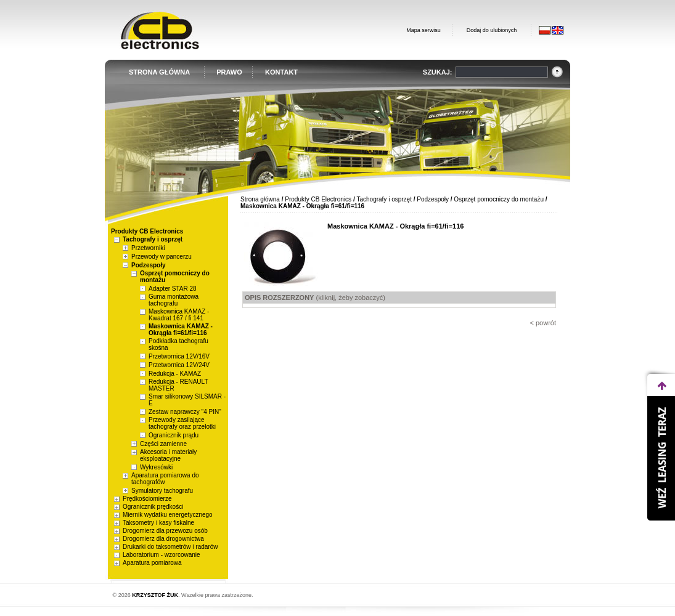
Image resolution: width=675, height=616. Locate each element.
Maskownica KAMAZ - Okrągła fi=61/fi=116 (181, 330)
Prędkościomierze (147, 499)
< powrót (543, 323)
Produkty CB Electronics (318, 199)
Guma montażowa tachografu (174, 300)
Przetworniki (148, 248)
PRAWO (229, 72)
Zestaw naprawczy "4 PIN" (185, 412)
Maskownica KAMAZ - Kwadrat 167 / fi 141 (179, 315)
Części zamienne (163, 444)
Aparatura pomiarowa (152, 563)
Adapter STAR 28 (173, 289)
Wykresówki (156, 467)
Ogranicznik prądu (174, 435)
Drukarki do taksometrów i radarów (170, 547)
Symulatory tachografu (162, 491)
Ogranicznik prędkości (153, 507)
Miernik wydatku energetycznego (168, 515)
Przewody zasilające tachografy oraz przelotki (182, 423)
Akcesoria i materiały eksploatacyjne (168, 455)
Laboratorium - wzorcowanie (162, 555)
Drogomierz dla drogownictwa (163, 539)
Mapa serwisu (423, 30)
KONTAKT (281, 72)
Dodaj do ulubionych (492, 30)
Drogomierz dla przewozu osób (165, 531)
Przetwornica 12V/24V (179, 365)
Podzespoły (149, 265)
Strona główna (260, 199)
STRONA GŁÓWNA (159, 72)
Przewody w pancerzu (162, 257)
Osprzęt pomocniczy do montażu (499, 199)
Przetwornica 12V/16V (179, 356)
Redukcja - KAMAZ (175, 374)
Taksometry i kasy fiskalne (158, 523)
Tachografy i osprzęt (153, 239)
